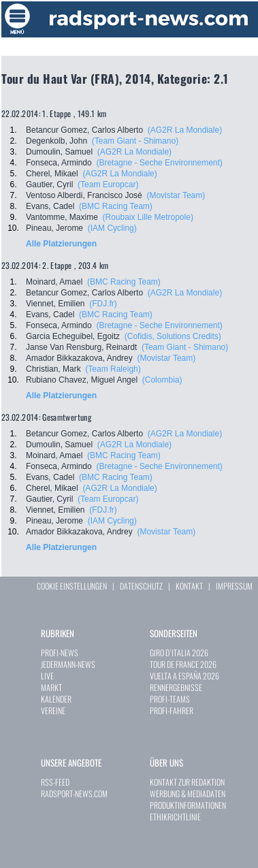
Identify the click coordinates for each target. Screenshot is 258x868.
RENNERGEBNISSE (176, 687)
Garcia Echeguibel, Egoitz (73, 336)
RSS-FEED (55, 782)
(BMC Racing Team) (116, 206)
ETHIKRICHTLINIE (175, 817)
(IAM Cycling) (112, 228)
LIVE (47, 676)
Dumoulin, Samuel (59, 152)
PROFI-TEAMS (170, 699)
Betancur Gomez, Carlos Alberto (84, 130)
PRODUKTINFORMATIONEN (188, 805)
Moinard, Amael (54, 282)
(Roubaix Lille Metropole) (147, 217)
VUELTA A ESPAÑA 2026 (184, 676)
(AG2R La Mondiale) (185, 130)
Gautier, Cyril (49, 184)
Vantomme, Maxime (62, 217)
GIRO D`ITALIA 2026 (179, 653)
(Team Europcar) (108, 184)
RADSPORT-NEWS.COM (74, 793)
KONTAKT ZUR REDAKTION (187, 782)
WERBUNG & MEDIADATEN (188, 793)
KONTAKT (189, 586)
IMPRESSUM (234, 586)
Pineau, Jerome (54, 228)
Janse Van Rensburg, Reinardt (81, 347)
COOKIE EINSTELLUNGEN (72, 586)
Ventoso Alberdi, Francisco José (84, 195)
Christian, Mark (53, 369)
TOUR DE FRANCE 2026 (183, 664)
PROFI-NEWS (60, 653)
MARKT (51, 687)
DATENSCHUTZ (141, 586)
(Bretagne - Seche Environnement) (159, 163)
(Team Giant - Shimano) (135, 141)
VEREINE (53, 710)
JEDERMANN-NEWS (68, 664)
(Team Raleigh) (113, 369)
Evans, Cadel (50, 206)
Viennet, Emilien (55, 304)
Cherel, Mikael (52, 174)
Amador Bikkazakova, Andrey (79, 358)
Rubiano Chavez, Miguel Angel (82, 380)
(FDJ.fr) (103, 304)
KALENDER (56, 699)
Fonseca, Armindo (59, 163)
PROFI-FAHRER (172, 710)
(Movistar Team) (176, 195)
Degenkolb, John (57, 141)
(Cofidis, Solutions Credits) (173, 336)
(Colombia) (162, 380)
